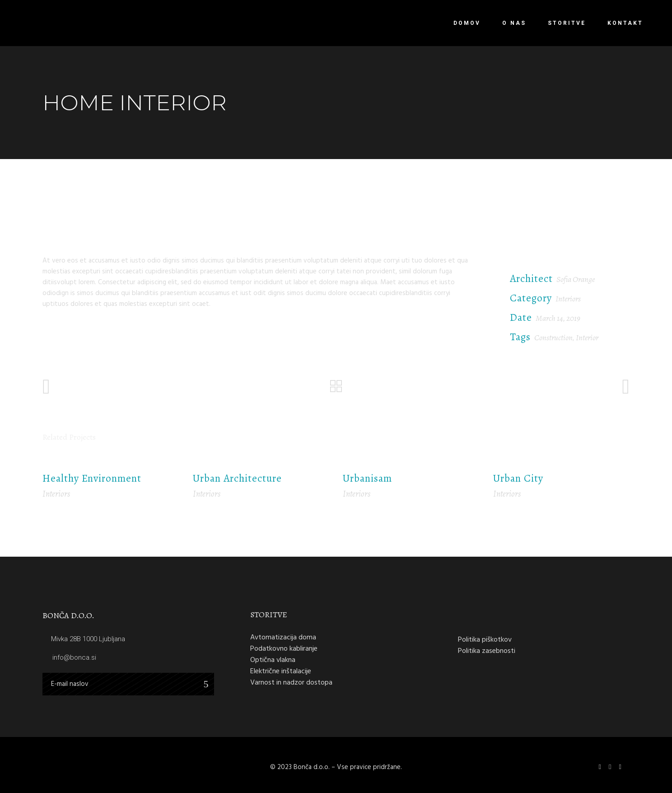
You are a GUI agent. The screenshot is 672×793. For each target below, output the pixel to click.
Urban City (518, 478)
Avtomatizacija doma (283, 637)
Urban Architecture (237, 478)
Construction (553, 338)
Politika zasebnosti (487, 651)
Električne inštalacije (281, 671)
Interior (587, 338)
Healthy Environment (92, 478)
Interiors (568, 299)
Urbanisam (367, 478)
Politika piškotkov (485, 639)
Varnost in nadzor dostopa (291, 682)
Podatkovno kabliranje (284, 648)
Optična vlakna (273, 660)
